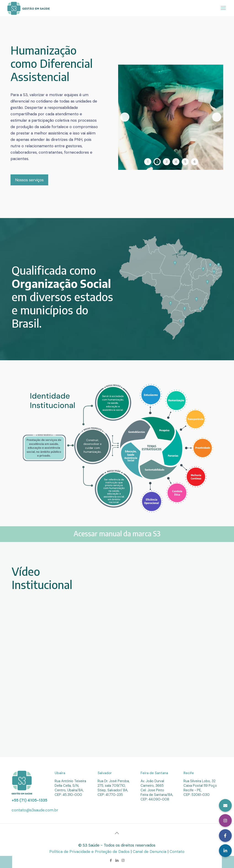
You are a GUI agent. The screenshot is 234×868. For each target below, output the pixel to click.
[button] (225, 851)
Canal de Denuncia (150, 852)
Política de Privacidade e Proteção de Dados (90, 852)
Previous (125, 117)
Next (217, 117)
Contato (177, 852)
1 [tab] (148, 161)
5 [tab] (185, 161)
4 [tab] (176, 161)
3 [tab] (167, 161)
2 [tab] (157, 161)
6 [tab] (195, 161)
